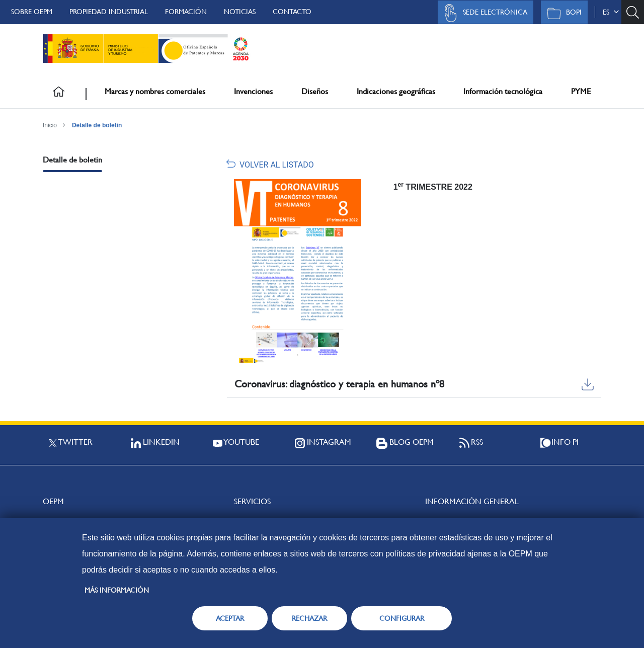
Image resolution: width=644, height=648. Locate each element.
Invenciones (253, 91)
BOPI (562, 13)
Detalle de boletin (97, 125)
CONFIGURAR (402, 618)
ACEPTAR (230, 618)
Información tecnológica (503, 91)
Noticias (240, 12)
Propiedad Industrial (109, 12)
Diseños (315, 91)
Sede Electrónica (483, 13)
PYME (581, 91)
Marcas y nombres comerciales (155, 91)
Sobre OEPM (32, 12)
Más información (117, 590)
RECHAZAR (309, 618)
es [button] (611, 12)
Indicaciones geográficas (396, 91)
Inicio (50, 125)
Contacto (292, 12)
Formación (186, 12)
